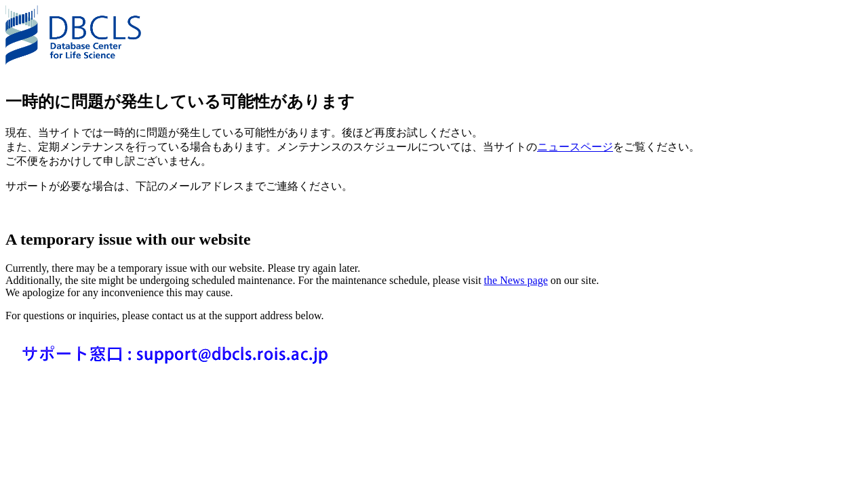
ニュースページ (575, 147)
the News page (516, 280)
